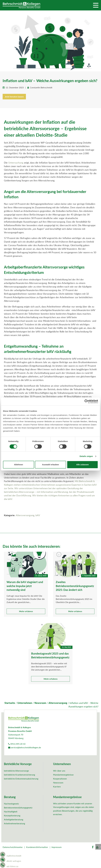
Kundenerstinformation (37, 847)
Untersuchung (16, 163)
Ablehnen (19, 465)
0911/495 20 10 (17, 744)
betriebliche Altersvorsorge (16, 771)
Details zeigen (86, 456)
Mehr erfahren (26, 612)
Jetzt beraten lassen (14, 97)
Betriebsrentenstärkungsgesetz (18, 808)
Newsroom (58, 783)
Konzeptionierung (12, 816)
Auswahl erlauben (50, 465)
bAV (38, 515)
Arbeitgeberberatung (14, 820)
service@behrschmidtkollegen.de (25, 748)
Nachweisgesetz (11, 804)
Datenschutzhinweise (13, 847)
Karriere (57, 787)
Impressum (57, 847)
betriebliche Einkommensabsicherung (21, 779)
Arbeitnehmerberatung (14, 824)
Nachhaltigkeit (11, 812)
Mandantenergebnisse (63, 775)
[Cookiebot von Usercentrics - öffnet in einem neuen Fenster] (86, 401)
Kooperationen (60, 779)
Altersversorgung (25, 515)
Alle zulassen (83, 465)
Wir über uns (59, 771)
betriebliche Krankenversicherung (19, 775)
